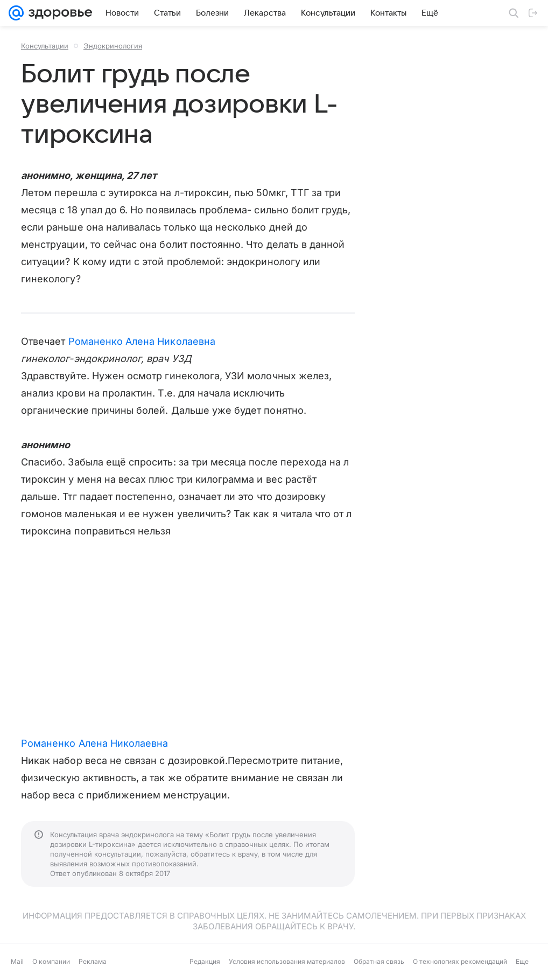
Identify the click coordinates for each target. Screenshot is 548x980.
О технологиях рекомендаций (460, 961)
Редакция (205, 961)
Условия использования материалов (287, 961)
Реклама (93, 961)
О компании (51, 961)
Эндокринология (113, 46)
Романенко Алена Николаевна (142, 341)
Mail (17, 961)
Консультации (45, 46)
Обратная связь (379, 961)
